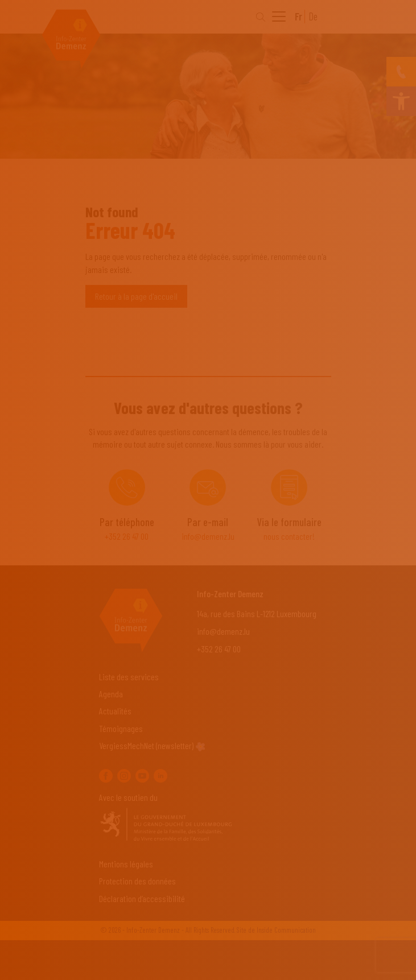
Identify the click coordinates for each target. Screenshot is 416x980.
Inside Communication (286, 930)
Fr (298, 16)
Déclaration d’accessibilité (142, 898)
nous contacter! (289, 536)
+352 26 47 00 (127, 536)
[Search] (261, 17)
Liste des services (129, 677)
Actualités (115, 711)
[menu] (279, 18)
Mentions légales (126, 864)
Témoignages (121, 728)
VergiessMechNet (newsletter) (146, 745)
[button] (401, 101)
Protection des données (137, 881)
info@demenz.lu (208, 536)
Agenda (111, 694)
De (313, 16)
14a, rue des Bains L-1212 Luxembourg (257, 613)
